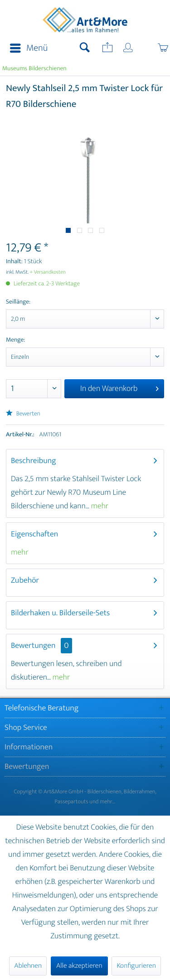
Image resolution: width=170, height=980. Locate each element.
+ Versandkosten (48, 272)
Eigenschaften (34, 534)
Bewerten (23, 414)
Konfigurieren (136, 966)
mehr (99, 506)
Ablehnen (28, 966)
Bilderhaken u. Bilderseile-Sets (60, 613)
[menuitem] (26, 48)
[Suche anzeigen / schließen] (85, 48)
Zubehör (25, 580)
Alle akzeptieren (79, 966)
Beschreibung (34, 461)
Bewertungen (33, 646)
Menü (29, 48)
